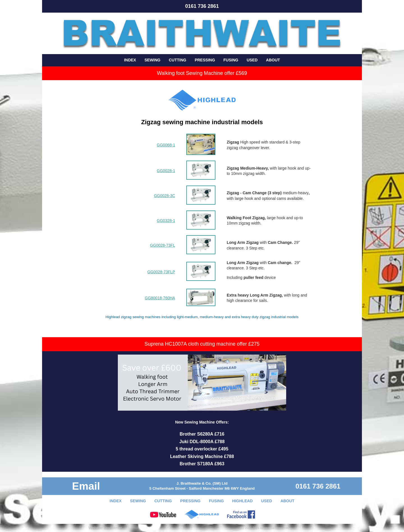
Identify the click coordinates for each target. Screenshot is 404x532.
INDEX (130, 60)
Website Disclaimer (105, 528)
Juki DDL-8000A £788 (202, 442)
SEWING (152, 60)
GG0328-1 (166, 221)
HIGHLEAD (243, 501)
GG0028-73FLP (161, 272)
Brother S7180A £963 (202, 464)
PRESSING (205, 60)
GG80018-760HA (160, 298)
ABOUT (273, 60)
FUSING (231, 60)
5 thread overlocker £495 (202, 449)
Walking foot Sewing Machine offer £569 (202, 73)
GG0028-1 (166, 171)
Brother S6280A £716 (202, 434)
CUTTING (178, 60)
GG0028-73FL (163, 245)
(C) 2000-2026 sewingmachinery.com (265, 528)
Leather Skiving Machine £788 (202, 456)
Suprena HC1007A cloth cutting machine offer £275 (202, 344)
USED (252, 60)
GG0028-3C (165, 196)
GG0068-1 (166, 145)
